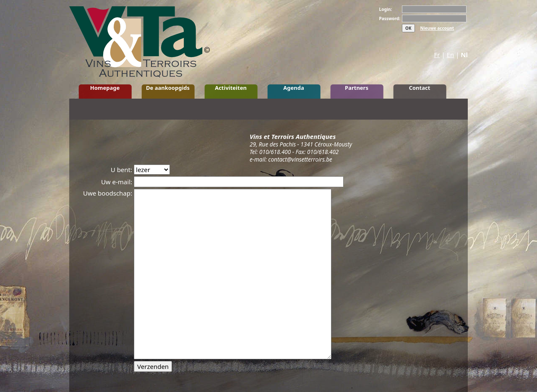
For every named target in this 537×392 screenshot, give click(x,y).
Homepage (105, 88)
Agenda (293, 88)
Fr (437, 55)
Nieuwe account (437, 28)
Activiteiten (231, 88)
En (451, 55)
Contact (420, 88)
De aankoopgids (168, 88)
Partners (357, 88)
